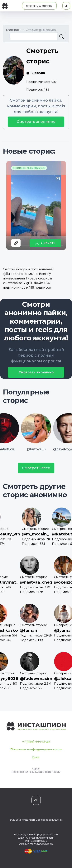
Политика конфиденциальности (36, 749)
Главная (12, 30)
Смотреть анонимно (36, 122)
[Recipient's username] (33, 36)
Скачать (45, 243)
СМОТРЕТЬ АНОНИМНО (39, 6)
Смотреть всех (36, 468)
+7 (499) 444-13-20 (36, 741)
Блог (36, 757)
